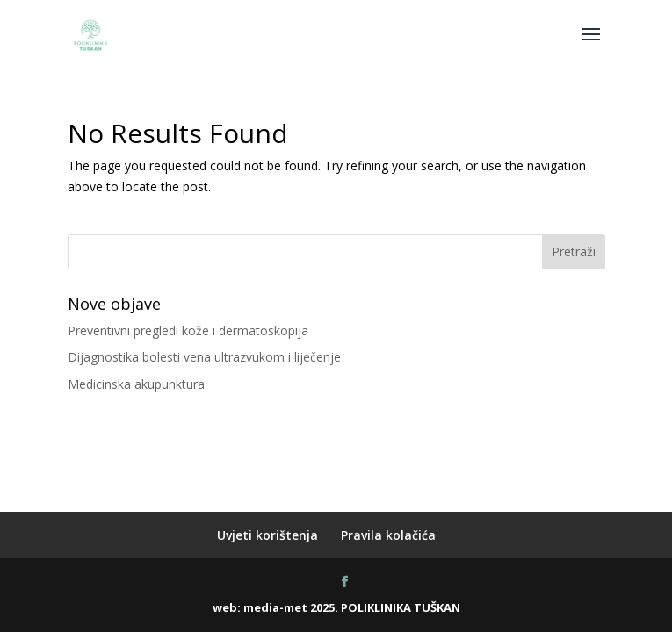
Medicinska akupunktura (136, 384)
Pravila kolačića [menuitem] (388, 535)
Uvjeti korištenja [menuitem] (267, 535)
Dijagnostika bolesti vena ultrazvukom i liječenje (204, 357)
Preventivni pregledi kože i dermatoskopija (188, 330)
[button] (591, 46)
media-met (275, 607)
